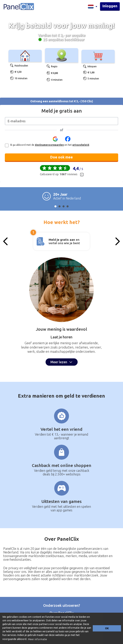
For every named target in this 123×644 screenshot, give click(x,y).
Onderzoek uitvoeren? (62, 605)
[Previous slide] (6, 241)
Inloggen (110, 6)
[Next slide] (117, 241)
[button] (55, 140)
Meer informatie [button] (38, 639)
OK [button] (107, 628)
